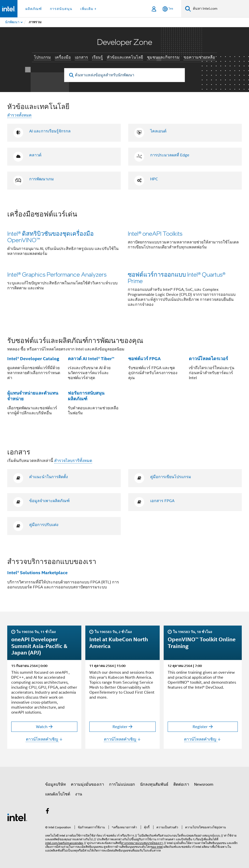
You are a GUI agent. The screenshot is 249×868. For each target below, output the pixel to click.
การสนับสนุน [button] (61, 9)
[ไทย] (168, 9)
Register (120, 727)
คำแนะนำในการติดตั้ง (49, 477)
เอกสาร (81, 57)
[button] (124, 262)
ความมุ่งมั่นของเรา (87, 784)
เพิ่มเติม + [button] (88, 9)
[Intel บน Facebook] (47, 812)
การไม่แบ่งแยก (122, 784)
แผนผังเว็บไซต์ (58, 794)
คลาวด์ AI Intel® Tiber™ (91, 359)
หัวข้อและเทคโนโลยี (125, 57)
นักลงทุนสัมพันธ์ (154, 784)
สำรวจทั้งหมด (19, 115)
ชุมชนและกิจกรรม (163, 57)
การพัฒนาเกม (42, 179)
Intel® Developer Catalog (33, 359)
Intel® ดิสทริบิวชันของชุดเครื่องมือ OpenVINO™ (50, 237)
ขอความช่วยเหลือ (199, 57)
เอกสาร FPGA (162, 501)
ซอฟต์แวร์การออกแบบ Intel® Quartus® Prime (177, 277)
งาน (79, 794)
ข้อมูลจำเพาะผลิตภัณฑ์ (49, 501)
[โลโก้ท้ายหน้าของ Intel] (17, 817)
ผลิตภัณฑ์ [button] (34, 9)
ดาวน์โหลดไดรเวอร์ (208, 359)
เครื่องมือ (63, 57)
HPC (154, 179)
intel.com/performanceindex (64, 843)
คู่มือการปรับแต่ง (44, 525)
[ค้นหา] (188, 9)
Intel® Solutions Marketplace (37, 573)
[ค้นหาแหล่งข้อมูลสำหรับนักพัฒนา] (124, 75)
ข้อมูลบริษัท (56, 784)
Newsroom (204, 784)
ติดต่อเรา (181, 784)
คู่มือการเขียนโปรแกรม (171, 477)
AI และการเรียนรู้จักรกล (50, 131)
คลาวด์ (35, 155)
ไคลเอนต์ (158, 131)
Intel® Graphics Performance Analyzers (57, 274)
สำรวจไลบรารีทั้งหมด (73, 461)
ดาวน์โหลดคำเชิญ (44, 739)
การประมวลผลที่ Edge (170, 155)
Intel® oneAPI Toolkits (155, 233)
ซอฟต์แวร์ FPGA (144, 359)
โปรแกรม (42, 57)
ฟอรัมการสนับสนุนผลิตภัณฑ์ (86, 396)
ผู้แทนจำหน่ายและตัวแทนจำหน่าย (33, 396)
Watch (42, 727)
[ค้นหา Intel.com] (220, 9)
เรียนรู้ (97, 57)
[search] (71, 75)
